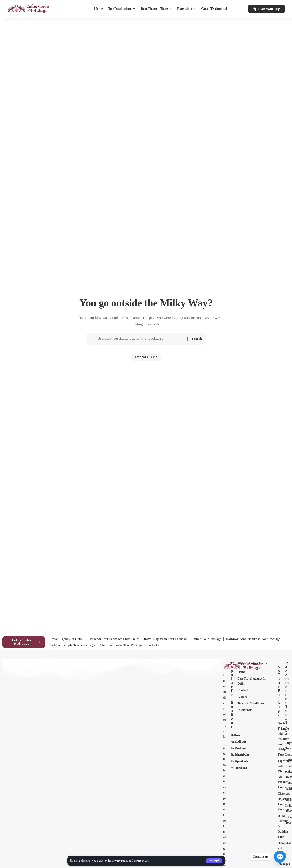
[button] (214, 861)
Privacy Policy (121, 861)
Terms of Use (144, 861)
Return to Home (146, 359)
